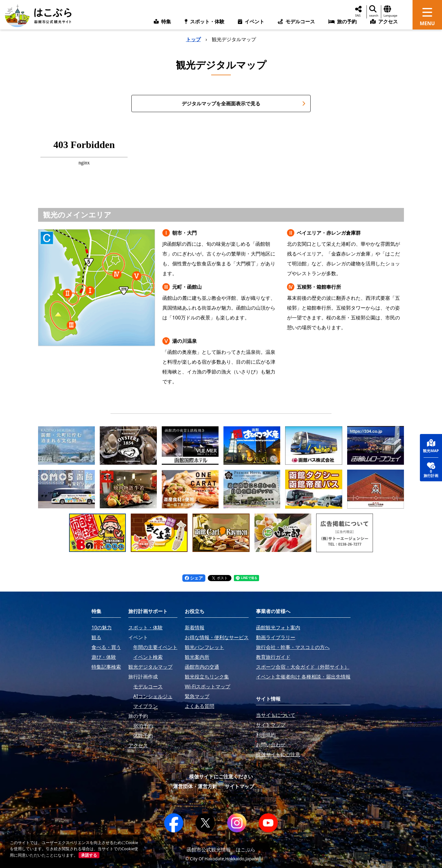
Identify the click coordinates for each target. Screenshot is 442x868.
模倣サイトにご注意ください (221, 776)
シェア (194, 578)
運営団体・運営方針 (195, 786)
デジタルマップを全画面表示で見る (244, 104)
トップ (193, 39)
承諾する (89, 855)
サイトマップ (239, 786)
